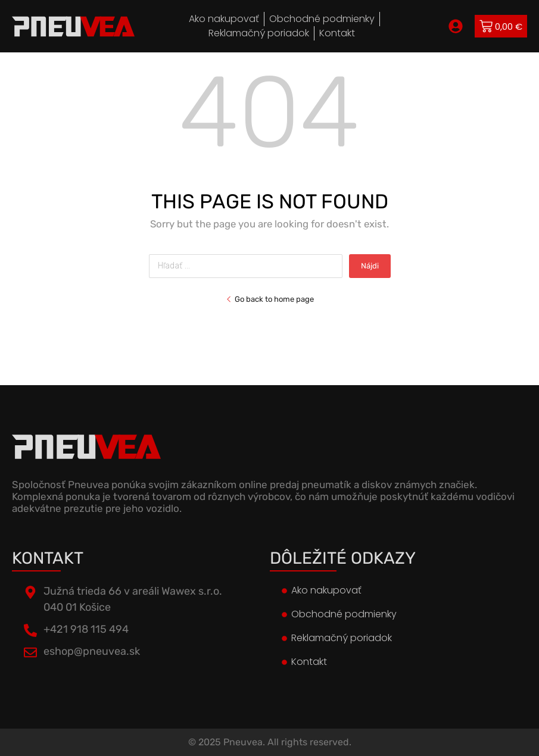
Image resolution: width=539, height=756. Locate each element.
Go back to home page (270, 299)
